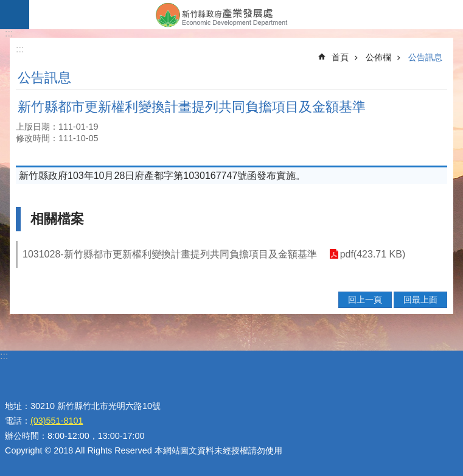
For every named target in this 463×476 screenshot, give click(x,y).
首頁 (340, 57)
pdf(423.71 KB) (373, 254)
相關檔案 (57, 219)
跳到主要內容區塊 (6, 6)
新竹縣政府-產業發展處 (246, 15)
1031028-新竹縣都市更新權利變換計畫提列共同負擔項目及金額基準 (170, 254)
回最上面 (420, 299)
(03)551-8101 (57, 421)
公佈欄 (378, 57)
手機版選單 (15, 15)
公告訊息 (425, 57)
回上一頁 (365, 299)
